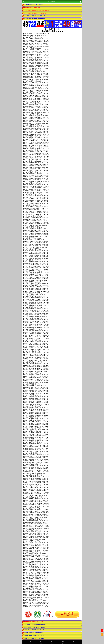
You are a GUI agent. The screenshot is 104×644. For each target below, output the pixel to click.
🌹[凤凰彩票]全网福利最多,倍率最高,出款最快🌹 (34, 622)
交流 (102, 631)
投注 (102, 634)
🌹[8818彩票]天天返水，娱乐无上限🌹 (32, 8)
